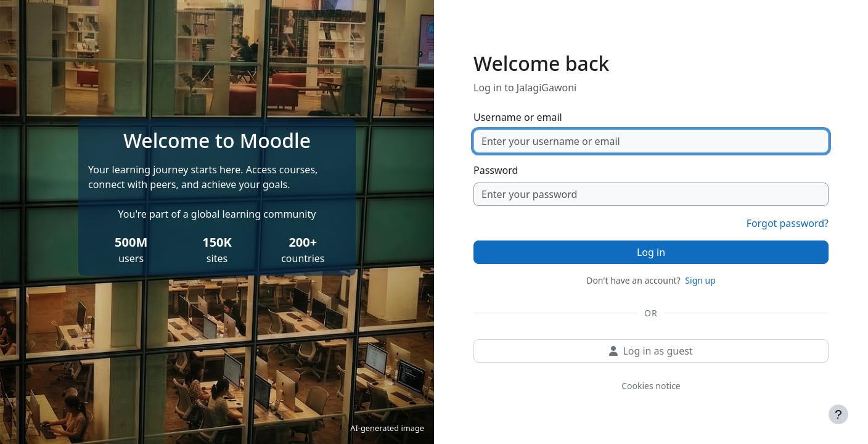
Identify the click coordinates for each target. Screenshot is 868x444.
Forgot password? (788, 223)
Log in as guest (651, 351)
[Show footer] (838, 414)
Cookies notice (651, 386)
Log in (651, 252)
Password (496, 170)
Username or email (518, 117)
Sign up (700, 280)
